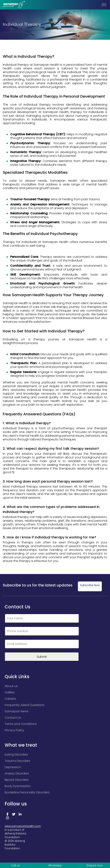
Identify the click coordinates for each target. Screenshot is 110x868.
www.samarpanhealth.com (23, 826)
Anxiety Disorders (17, 773)
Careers (10, 699)
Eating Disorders (16, 755)
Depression (13, 767)
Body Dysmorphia (17, 786)
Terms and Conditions (21, 724)
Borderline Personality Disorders (27, 792)
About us (11, 686)
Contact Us (13, 718)
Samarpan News (17, 711)
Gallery (10, 692)
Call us (15, 865)
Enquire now (95, 865)
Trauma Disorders (17, 761)
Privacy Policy (14, 730)
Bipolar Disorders (17, 780)
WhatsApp (55, 865)
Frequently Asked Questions (25, 705)
